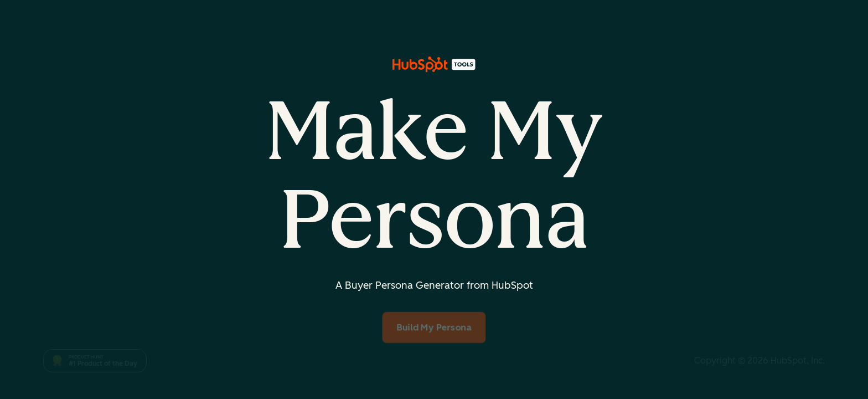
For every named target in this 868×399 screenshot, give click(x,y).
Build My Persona (434, 327)
